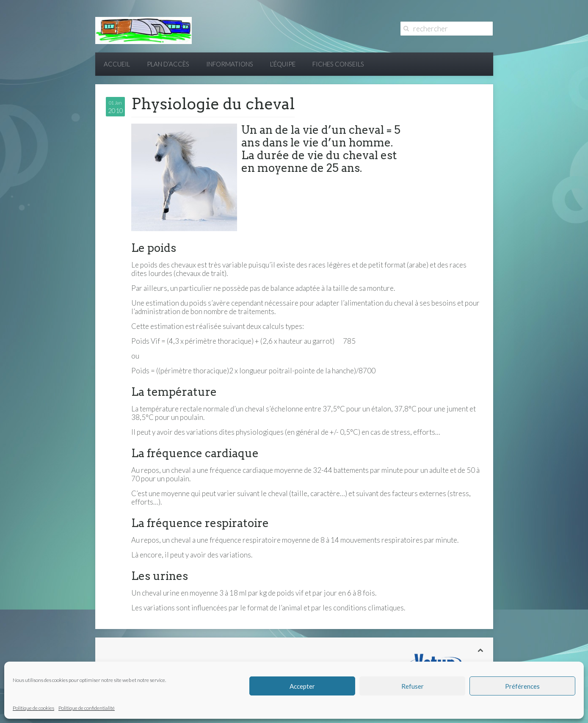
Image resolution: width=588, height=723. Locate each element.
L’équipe (283, 64)
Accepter (302, 686)
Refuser (413, 686)
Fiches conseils (338, 64)
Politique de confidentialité (87, 708)
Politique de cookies (33, 708)
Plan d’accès (168, 64)
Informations (230, 64)
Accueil (117, 64)
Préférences (522, 686)
